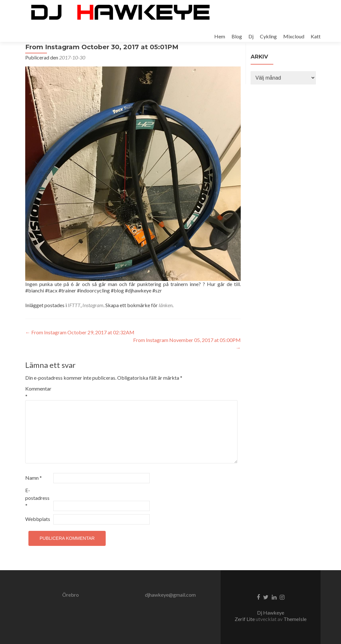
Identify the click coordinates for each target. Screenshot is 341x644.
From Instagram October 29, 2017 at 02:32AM (80, 350)
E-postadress (37, 515)
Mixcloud (294, 36)
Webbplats (38, 536)
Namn (34, 495)
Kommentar (38, 410)
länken (166, 323)
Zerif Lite (245, 619)
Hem (220, 36)
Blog (237, 36)
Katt (316, 36)
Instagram (93, 323)
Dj (251, 36)
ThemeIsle (295, 619)
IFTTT (74, 323)
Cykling (268, 36)
